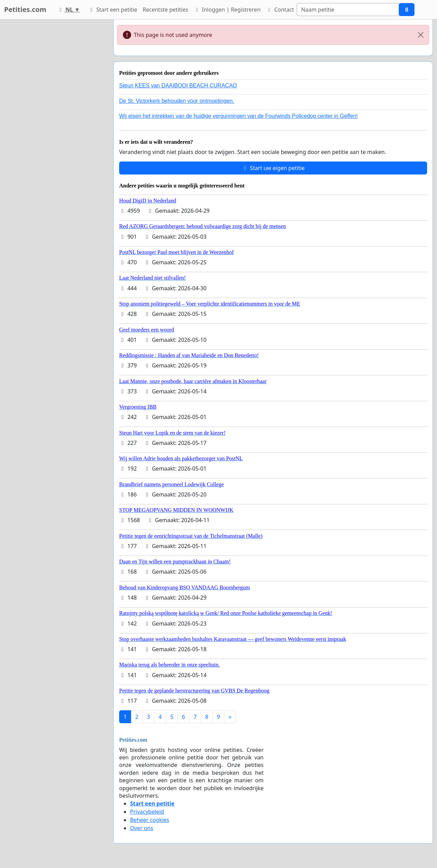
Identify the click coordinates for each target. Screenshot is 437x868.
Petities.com (25, 9)
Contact (280, 10)
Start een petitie (113, 10)
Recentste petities (165, 10)
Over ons (142, 828)
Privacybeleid (147, 812)
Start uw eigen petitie (273, 168)
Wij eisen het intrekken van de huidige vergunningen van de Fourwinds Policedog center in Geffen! (238, 116)
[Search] (348, 10)
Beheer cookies (150, 820)
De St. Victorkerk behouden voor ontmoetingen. (177, 101)
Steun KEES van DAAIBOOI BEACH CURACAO (178, 86)
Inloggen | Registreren (227, 10)
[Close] (421, 35)
